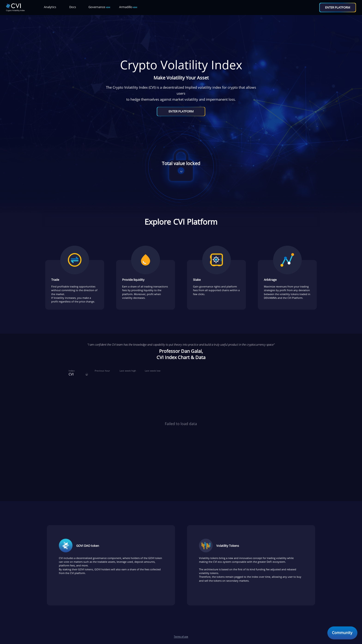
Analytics (50, 7)
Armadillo (128, 7)
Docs (73, 7)
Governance (99, 7)
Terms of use (181, 637)
